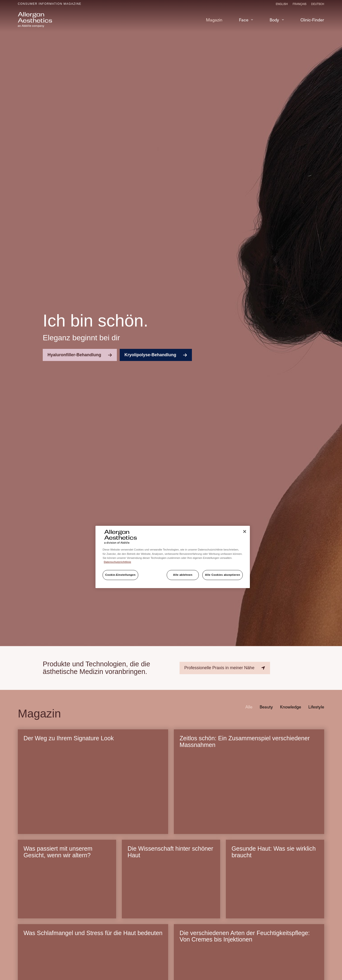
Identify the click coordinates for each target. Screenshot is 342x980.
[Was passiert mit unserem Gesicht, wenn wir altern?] (67, 893)
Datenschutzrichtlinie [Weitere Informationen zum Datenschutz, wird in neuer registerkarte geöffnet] (117, 562)
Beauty (266, 709)
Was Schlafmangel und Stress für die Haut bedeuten (80, 938)
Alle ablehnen (183, 575)
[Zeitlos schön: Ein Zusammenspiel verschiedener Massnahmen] (249, 796)
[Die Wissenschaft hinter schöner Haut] (171, 893)
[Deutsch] (318, 4)
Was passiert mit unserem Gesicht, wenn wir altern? (58, 854)
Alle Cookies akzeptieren (223, 575)
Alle (249, 709)
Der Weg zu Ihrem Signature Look (69, 741)
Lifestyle (316, 709)
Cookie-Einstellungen (120, 575)
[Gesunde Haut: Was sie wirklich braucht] (275, 893)
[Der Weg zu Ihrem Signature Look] (93, 796)
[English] (282, 4)
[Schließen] (245, 531)
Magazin (214, 20)
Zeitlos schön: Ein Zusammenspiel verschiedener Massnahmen (245, 744)
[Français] (299, 4)
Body (278, 20)
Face (247, 20)
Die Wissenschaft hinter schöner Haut (170, 854)
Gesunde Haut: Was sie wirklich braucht (274, 854)
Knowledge (291, 709)
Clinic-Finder (312, 20)
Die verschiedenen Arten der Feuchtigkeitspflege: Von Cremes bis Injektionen (245, 938)
